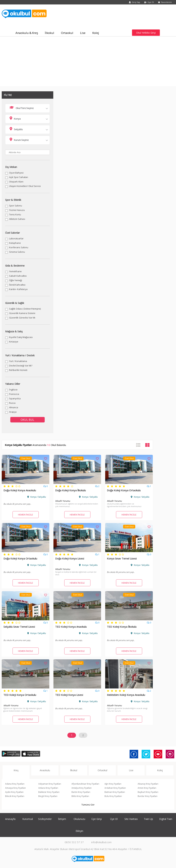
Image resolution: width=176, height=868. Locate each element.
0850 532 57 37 (74, 842)
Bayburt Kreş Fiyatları (148, 792)
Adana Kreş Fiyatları (15, 784)
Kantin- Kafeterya (18, 289)
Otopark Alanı (16, 182)
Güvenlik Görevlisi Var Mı (22, 318)
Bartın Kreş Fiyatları (81, 792)
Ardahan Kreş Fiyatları (115, 788)
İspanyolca (15, 398)
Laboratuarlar (16, 238)
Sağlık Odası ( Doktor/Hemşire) (25, 309)
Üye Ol (149, 2)
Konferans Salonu (19, 247)
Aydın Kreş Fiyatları (14, 792)
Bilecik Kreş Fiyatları (15, 796)
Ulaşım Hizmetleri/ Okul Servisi (25, 186)
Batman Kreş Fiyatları (115, 792)
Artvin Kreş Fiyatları (147, 788)
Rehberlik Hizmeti (18, 370)
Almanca (14, 407)
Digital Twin (166, 819)
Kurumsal (28, 819)
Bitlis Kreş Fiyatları (80, 796)
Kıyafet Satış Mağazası (21, 337)
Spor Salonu (16, 206)
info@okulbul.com (101, 842)
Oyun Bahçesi (16, 173)
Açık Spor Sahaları (19, 177)
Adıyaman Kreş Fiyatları (50, 784)
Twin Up (148, 819)
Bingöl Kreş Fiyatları (48, 796)
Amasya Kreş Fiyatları (15, 788)
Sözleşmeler (45, 819)
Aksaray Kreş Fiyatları (148, 784)
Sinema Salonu (17, 252)
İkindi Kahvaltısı (17, 285)
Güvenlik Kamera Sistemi (22, 313)
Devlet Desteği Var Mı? (21, 366)
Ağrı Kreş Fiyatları (113, 784)
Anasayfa (10, 819)
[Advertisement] (88, 62)
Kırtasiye (14, 342)
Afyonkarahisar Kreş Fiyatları (85, 784)
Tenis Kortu (15, 214)
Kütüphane (15, 243)
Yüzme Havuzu (17, 210)
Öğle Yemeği (16, 280)
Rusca (12, 403)
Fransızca (14, 394)
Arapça (13, 412)
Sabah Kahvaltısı (18, 276)
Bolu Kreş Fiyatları (113, 796)
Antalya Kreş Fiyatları (82, 788)
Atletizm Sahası (17, 219)
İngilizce (13, 390)
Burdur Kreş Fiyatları (148, 796)
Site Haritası (131, 819)
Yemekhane (15, 271)
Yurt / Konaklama (18, 361)
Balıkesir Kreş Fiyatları (49, 792)
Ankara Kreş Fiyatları (48, 788)
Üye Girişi (97, 819)
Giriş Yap (134, 2)
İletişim (62, 819)
